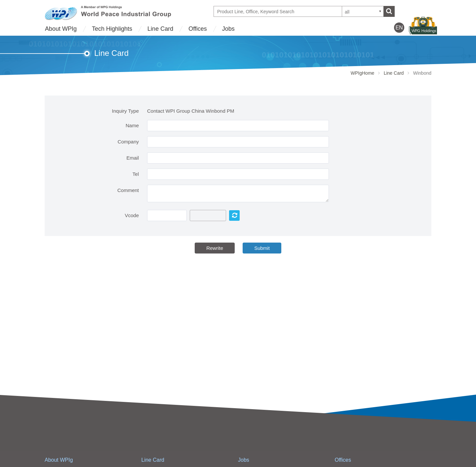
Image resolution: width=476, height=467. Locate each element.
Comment (128, 190)
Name (132, 125)
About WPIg (61, 29)
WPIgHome (363, 73)
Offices (198, 29)
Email (133, 158)
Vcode (132, 215)
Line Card (160, 29)
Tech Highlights (112, 29)
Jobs (228, 29)
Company (128, 142)
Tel (136, 174)
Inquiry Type (125, 111)
